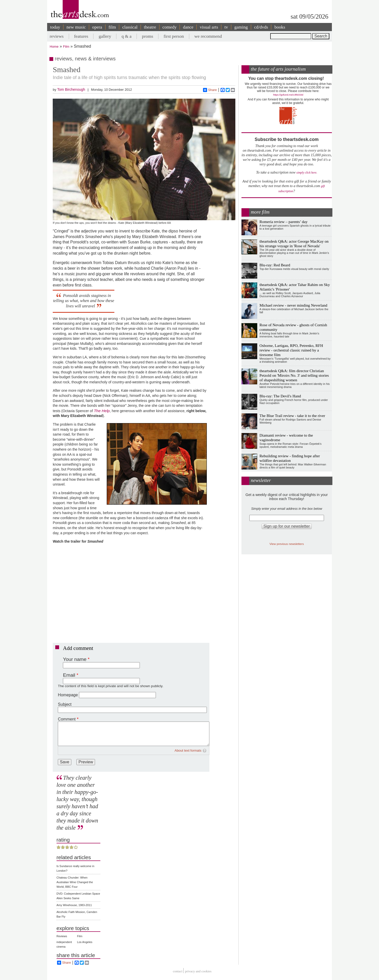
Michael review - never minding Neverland (293, 305)
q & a (126, 36)
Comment (67, 719)
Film (66, 47)
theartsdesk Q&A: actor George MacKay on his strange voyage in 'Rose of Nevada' (294, 244)
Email (69, 675)
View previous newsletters (287, 544)
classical (130, 27)
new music (76, 27)
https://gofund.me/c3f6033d (288, 95)
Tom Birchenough (71, 89)
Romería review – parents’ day (284, 222)
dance (188, 27)
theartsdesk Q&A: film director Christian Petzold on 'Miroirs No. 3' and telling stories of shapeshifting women (294, 375)
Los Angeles (85, 942)
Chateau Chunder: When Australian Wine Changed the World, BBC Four (75, 882)
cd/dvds (261, 27)
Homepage (68, 695)
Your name (75, 659)
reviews (57, 36)
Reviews (62, 936)
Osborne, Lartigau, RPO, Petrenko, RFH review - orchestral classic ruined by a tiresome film (291, 350)
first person (174, 36)
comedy (170, 27)
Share (210, 90)
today (55, 27)
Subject (65, 704)
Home (54, 47)
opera (97, 27)
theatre (150, 27)
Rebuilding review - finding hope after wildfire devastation (290, 458)
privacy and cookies (198, 971)
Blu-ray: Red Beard (275, 265)
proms (147, 36)
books (280, 27)
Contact (178, 971)
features (81, 36)
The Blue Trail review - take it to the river (292, 416)
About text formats (188, 750)
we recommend (208, 36)
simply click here (307, 173)
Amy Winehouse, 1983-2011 (74, 905)
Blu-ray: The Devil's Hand (280, 396)
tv (226, 27)
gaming (241, 27)
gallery (105, 36)
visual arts (209, 27)
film (112, 27)
